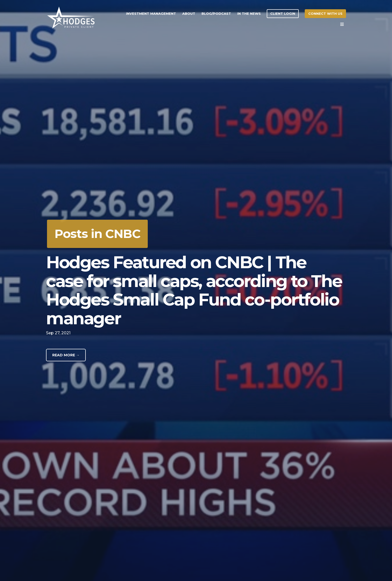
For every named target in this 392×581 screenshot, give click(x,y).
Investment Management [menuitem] (151, 14)
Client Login (283, 14)
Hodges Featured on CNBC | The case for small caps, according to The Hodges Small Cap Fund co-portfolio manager (194, 290)
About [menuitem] (189, 14)
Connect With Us (325, 14)
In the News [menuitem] (249, 14)
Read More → (66, 355)
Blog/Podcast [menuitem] (216, 14)
